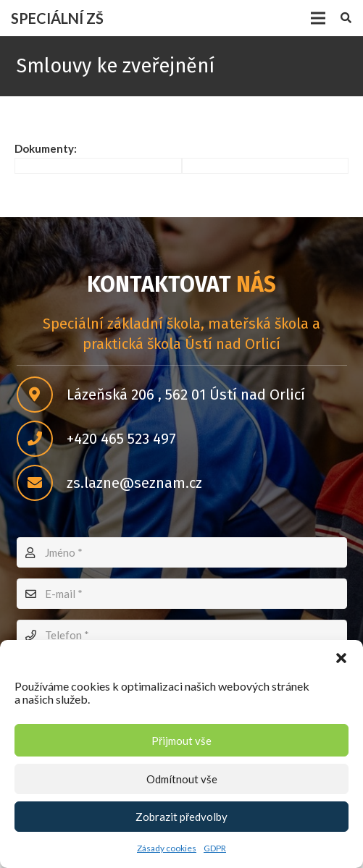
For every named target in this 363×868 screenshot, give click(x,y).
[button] (341, 658)
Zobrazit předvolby (181, 817)
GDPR (215, 848)
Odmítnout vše (182, 779)
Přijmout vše (181, 741)
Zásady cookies (167, 848)
